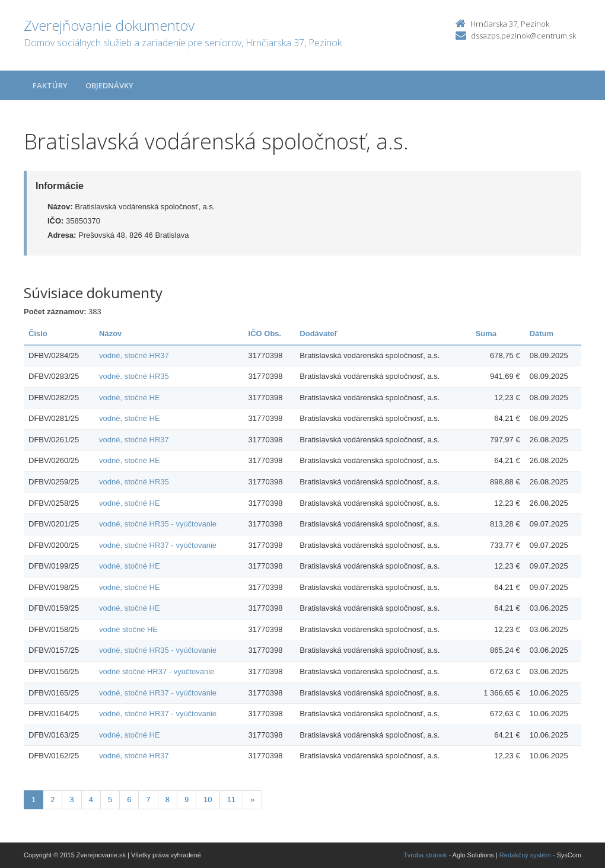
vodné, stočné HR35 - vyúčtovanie (158, 524)
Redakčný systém (525, 855)
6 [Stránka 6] (129, 800)
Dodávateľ (319, 334)
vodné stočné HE (128, 629)
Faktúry (50, 85)
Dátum (542, 334)
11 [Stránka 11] (231, 800)
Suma (486, 334)
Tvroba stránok (425, 855)
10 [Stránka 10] (208, 800)
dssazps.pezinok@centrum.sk (523, 36)
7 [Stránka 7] (148, 800)
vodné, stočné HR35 (134, 376)
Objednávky (109, 85)
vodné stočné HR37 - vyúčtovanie (157, 671)
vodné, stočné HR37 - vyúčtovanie (158, 545)
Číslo (38, 334)
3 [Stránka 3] (71, 800)
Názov (110, 334)
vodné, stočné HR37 (134, 355)
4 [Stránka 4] (91, 800)
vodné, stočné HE (130, 398)
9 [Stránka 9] (187, 800)
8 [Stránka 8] (168, 800)
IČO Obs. (265, 334)
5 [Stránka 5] (110, 800)
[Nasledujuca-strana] (252, 800)
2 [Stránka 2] (52, 800)
